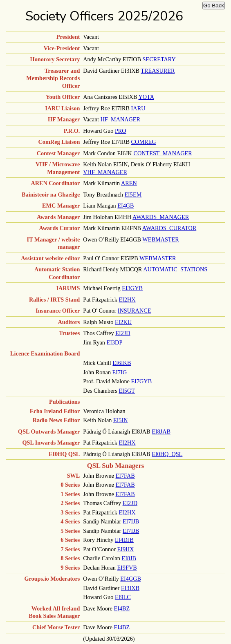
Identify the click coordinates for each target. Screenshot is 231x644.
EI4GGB (131, 579)
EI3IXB (130, 588)
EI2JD (123, 333)
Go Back (214, 6)
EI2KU (123, 322)
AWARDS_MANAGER (161, 217)
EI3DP (115, 342)
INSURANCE (135, 311)
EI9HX (125, 549)
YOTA (146, 97)
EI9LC (123, 597)
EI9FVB (127, 568)
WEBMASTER (160, 239)
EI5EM (133, 195)
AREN (129, 183)
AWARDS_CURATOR (169, 228)
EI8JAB (161, 432)
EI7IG (120, 372)
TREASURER (158, 71)
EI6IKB (122, 363)
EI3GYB (132, 288)
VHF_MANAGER (105, 172)
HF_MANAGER (120, 119)
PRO (121, 131)
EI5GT (127, 391)
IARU (138, 108)
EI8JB (129, 558)
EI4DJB (124, 540)
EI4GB (126, 206)
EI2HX (127, 300)
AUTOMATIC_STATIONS (175, 269)
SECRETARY (159, 59)
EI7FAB (125, 476)
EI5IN (121, 420)
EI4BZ (122, 608)
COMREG (144, 142)
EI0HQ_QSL (167, 454)
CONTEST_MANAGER (163, 153)
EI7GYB (141, 381)
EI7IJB (131, 521)
